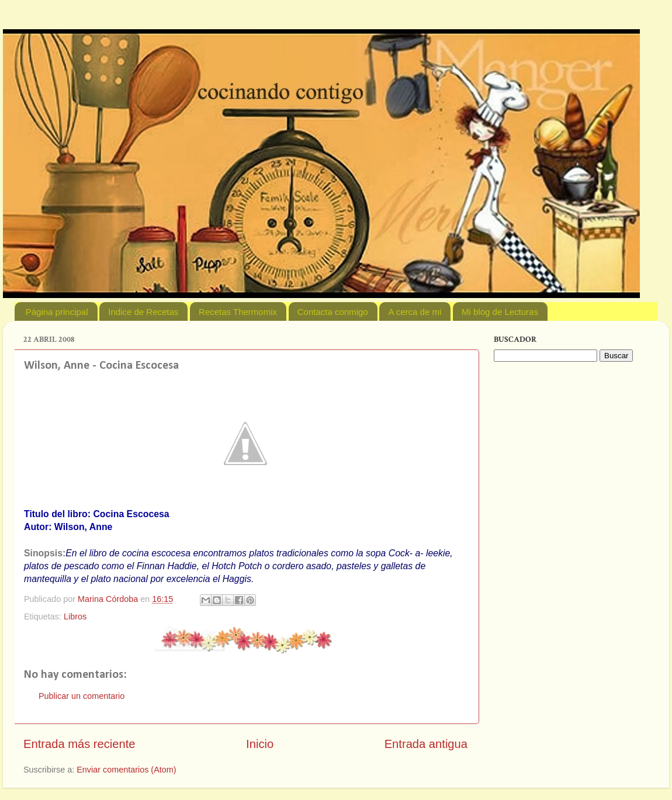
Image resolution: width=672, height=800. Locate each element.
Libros (75, 617)
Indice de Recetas (143, 312)
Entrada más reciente (79, 744)
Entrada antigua (426, 744)
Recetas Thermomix (238, 312)
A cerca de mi (415, 312)
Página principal (57, 312)
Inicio (260, 744)
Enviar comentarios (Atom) (126, 770)
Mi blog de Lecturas (500, 312)
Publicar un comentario (82, 696)
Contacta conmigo (333, 312)
